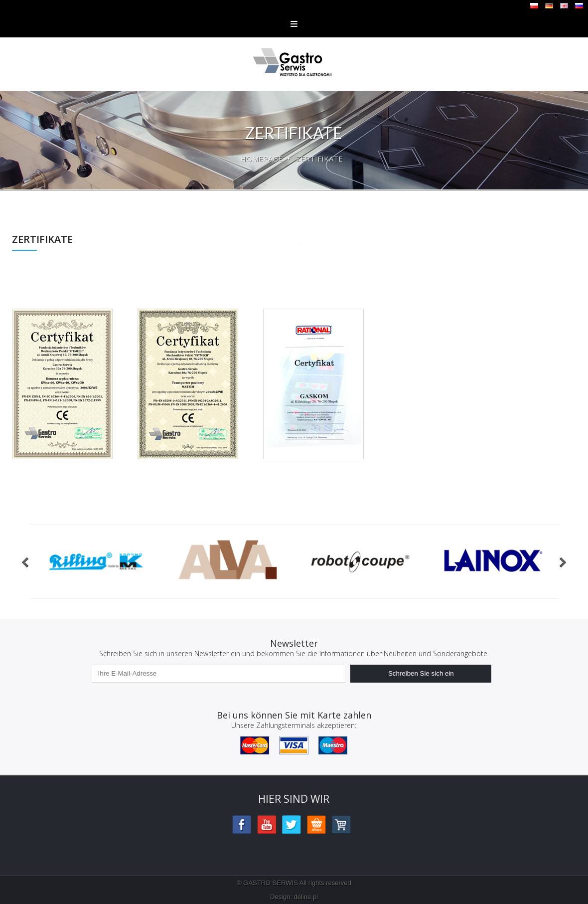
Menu (294, 24)
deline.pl (306, 897)
